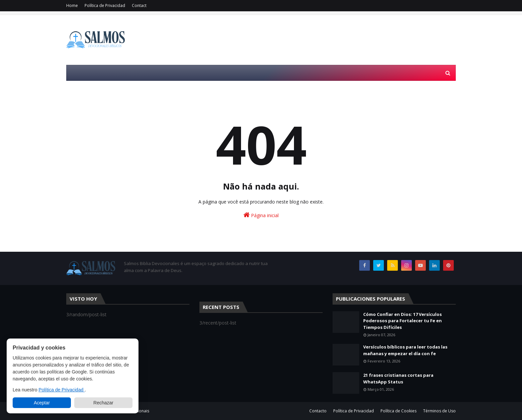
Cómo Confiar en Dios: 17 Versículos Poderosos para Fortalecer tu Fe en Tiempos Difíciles (402, 321)
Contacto (318, 411)
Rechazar (104, 403)
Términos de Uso (439, 411)
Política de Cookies (398, 411)
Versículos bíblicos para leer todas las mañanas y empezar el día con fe (405, 350)
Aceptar (42, 403)
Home (72, 5)
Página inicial (261, 215)
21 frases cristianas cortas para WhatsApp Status (398, 378)
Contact (139, 5)
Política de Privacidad (105, 5)
